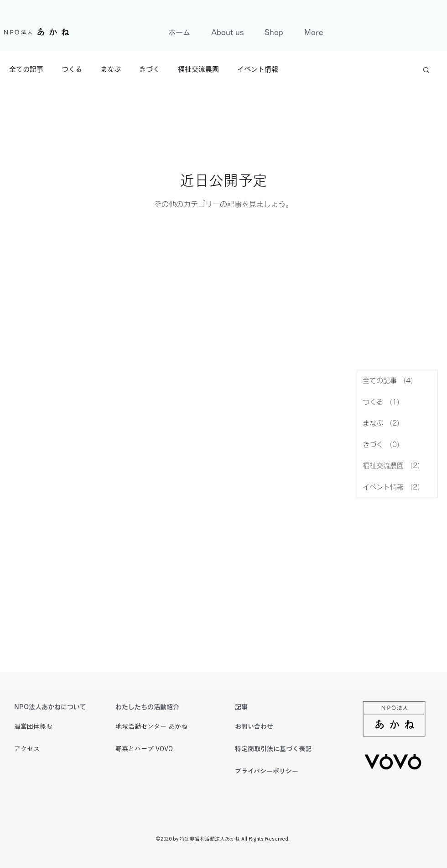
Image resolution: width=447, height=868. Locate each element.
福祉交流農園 (198, 69)
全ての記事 (26, 69)
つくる (72, 69)
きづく (149, 69)
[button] (426, 71)
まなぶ (111, 69)
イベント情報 (258, 69)
